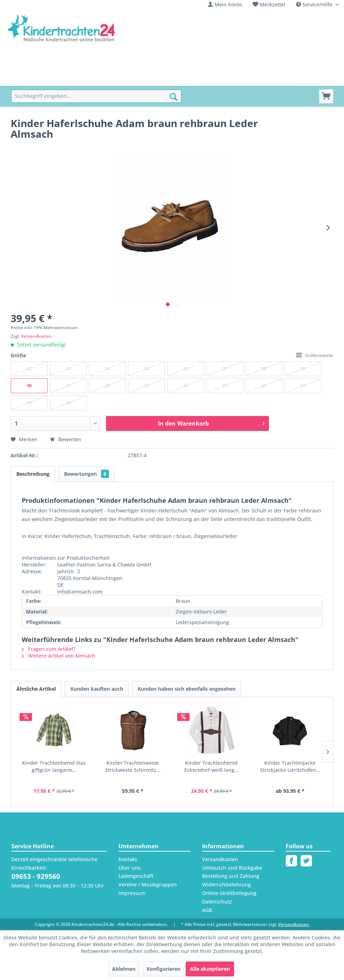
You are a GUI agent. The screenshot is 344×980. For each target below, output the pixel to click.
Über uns (129, 868)
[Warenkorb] (326, 96)
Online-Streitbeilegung (229, 893)
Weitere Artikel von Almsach (59, 656)
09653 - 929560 (36, 876)
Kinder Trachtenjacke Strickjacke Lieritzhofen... (290, 766)
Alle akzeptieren (210, 969)
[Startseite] (27, 78)
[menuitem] (225, 4)
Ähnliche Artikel (36, 689)
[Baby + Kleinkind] (132, 78)
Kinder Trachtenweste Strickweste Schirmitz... (133, 766)
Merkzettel (272, 4)
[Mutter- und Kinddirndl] (194, 78)
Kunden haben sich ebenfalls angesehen (187, 689)
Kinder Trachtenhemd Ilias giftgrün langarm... (54, 766)
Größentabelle (315, 355)
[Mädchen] (61, 78)
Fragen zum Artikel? (49, 649)
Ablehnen (124, 969)
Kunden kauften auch (97, 689)
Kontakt (128, 859)
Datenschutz (217, 902)
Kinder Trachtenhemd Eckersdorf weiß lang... (211, 766)
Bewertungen (86, 474)
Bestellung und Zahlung (231, 876)
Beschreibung (33, 474)
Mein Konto (228, 4)
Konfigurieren (163, 969)
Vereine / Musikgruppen (148, 884)
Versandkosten (36, 336)
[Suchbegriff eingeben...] (96, 96)
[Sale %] (242, 78)
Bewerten (65, 439)
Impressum (132, 893)
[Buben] (92, 78)
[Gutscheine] (275, 78)
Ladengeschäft (136, 876)
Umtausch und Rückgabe (232, 868)
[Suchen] (174, 97)
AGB (207, 910)
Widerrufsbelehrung (226, 884)
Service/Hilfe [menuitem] (315, 4)
